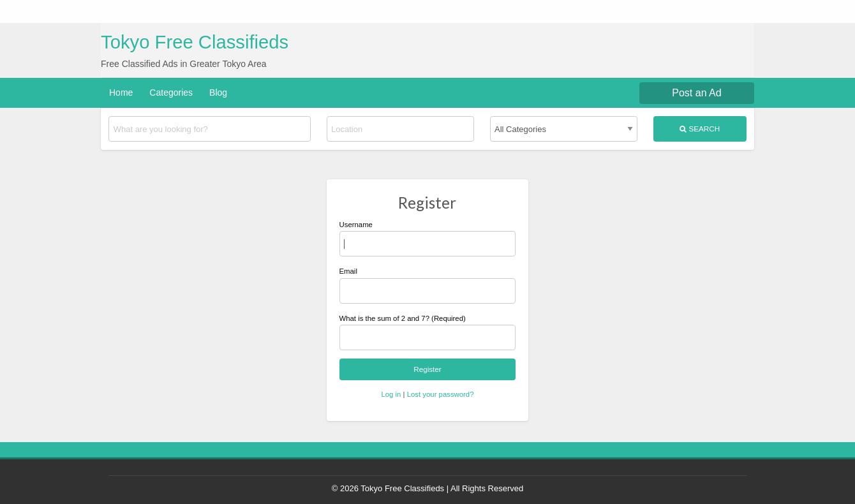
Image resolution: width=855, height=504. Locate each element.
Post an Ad (696, 93)
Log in (391, 394)
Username (428, 239)
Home (121, 93)
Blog (218, 93)
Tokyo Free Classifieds (195, 42)
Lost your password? (441, 394)
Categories (171, 93)
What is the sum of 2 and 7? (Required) (403, 318)
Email (428, 285)
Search (700, 129)
